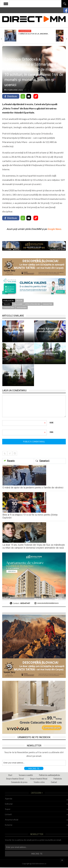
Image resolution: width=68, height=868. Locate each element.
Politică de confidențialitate (49, 775)
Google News (54, 229)
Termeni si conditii (26, 775)
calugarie (18, 304)
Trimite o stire (39, 782)
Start (10, 775)
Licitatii (8, 814)
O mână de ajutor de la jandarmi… (34, 34)
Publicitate (58, 778)
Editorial (9, 804)
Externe (9, 825)
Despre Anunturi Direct (15, 778)
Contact (54, 782)
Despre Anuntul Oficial (39, 778)
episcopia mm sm (33, 304)
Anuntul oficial (12, 820)
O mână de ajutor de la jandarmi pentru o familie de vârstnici (33, 488)
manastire (47, 304)
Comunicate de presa (19, 782)
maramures (9, 308)
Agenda (9, 799)
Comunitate (25, 31)
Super (8, 809)
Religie (19, 301)
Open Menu (6, 4)
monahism (22, 308)
